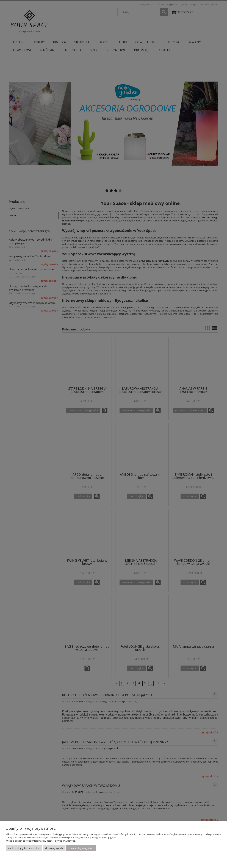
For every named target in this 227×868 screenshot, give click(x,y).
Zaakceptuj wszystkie (81, 848)
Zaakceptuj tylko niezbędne (24, 848)
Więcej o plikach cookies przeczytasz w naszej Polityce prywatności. (41, 841)
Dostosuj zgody (54, 848)
